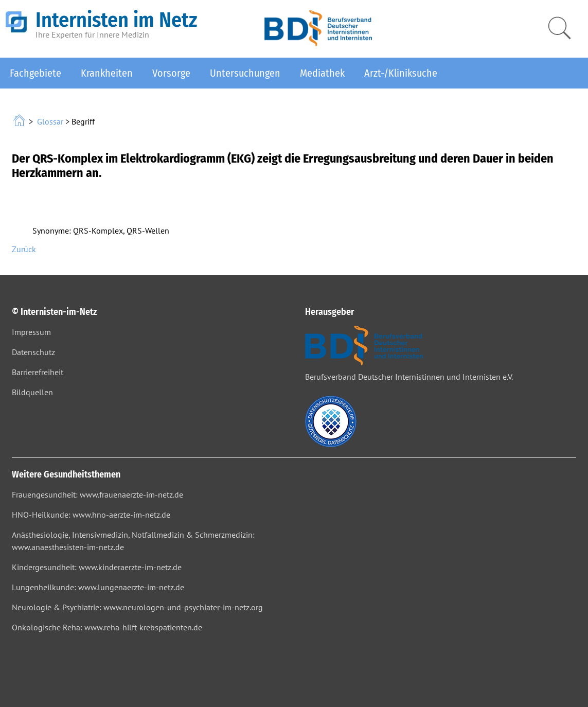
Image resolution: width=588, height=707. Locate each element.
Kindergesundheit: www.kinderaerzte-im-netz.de (97, 567)
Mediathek (322, 73)
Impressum (31, 332)
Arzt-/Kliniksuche (401, 73)
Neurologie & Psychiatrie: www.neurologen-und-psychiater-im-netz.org (137, 607)
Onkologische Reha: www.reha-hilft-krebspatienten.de (107, 627)
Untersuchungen (245, 73)
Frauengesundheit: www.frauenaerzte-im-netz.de (97, 494)
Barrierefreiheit (38, 372)
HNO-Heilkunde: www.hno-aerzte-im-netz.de (91, 515)
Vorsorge (171, 73)
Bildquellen (32, 392)
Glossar (50, 121)
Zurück (24, 249)
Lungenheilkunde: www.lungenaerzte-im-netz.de (98, 587)
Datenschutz (33, 352)
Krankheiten (107, 73)
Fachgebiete (35, 73)
